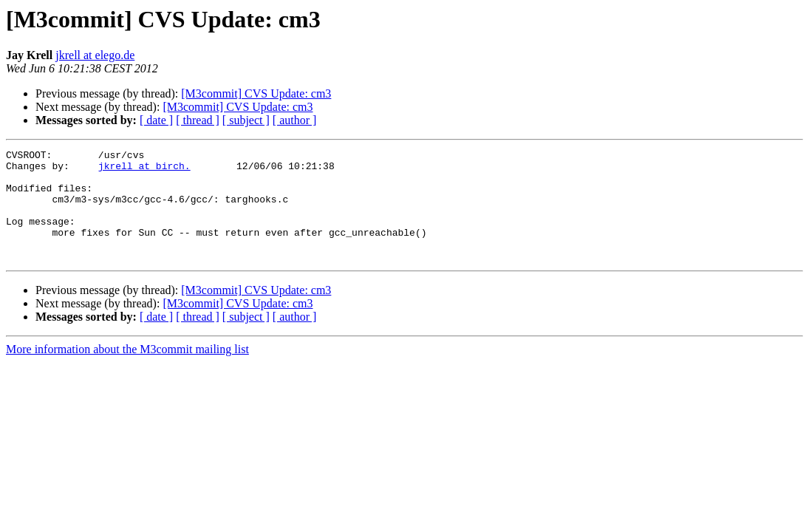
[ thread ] (198, 120)
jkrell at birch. (144, 170)
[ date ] (156, 120)
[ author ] (295, 120)
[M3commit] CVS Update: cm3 (256, 93)
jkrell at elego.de (95, 55)
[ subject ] (246, 120)
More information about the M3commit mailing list (127, 371)
